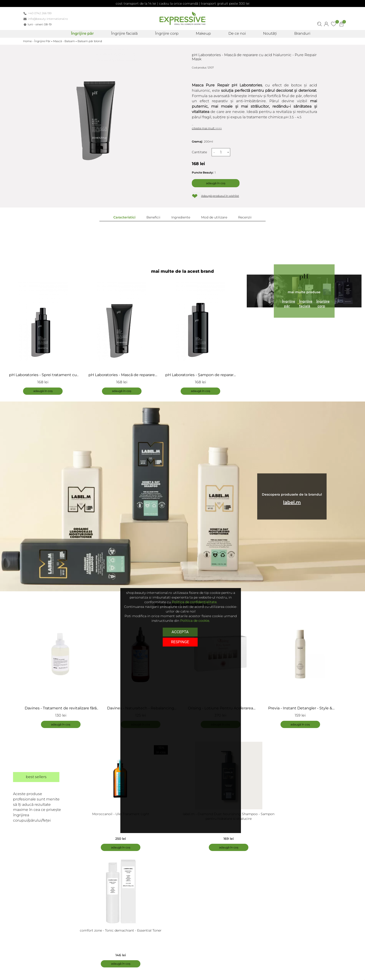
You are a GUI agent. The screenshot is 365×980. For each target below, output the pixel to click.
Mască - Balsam (64, 41)
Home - (29, 41)
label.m (292, 502)
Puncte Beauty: (203, 172)
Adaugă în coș (216, 183)
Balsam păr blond (90, 41)
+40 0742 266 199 (40, 13)
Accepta (180, 632)
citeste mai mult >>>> (207, 128)
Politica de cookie (195, 621)
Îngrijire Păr (42, 41)
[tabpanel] (63, 669)
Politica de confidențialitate (194, 602)
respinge (180, 642)
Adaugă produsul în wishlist (220, 196)
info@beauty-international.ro (48, 19)
